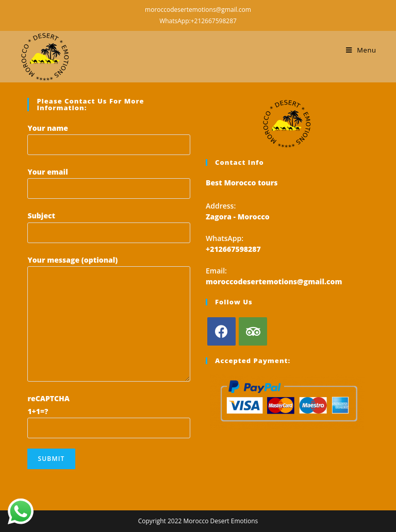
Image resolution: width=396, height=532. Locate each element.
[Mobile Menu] (361, 50)
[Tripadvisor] (253, 331)
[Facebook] (221, 331)
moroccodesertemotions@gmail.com (274, 281)
